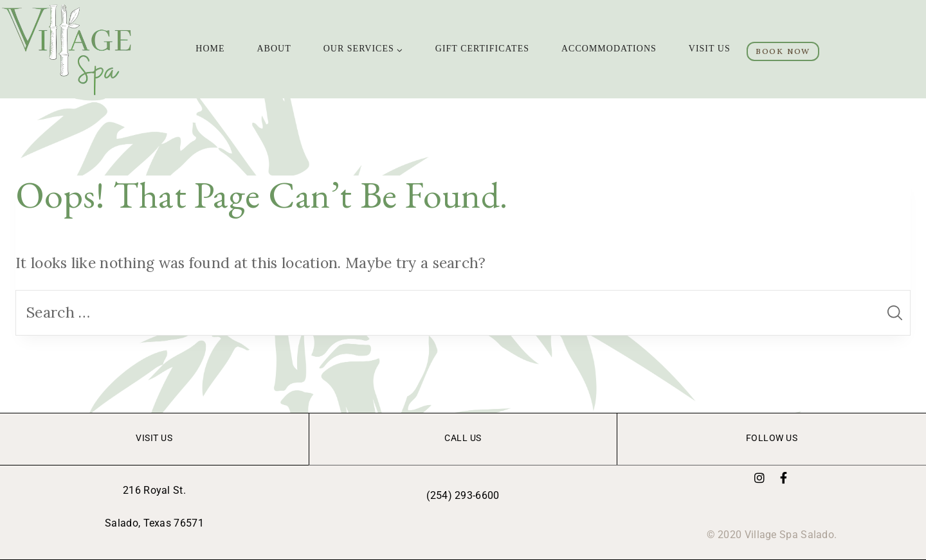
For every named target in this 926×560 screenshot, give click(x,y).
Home (210, 49)
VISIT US (710, 49)
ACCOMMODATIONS (609, 49)
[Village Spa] (68, 49)
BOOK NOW (783, 51)
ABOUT (274, 49)
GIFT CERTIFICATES (482, 49)
